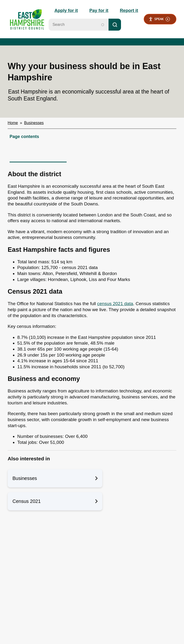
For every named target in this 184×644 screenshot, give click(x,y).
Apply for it (64, 11)
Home (13, 124)
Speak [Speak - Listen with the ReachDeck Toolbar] (159, 19)
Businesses (34, 124)
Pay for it (97, 11)
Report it (128, 11)
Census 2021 (55, 502)
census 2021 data (115, 304)
